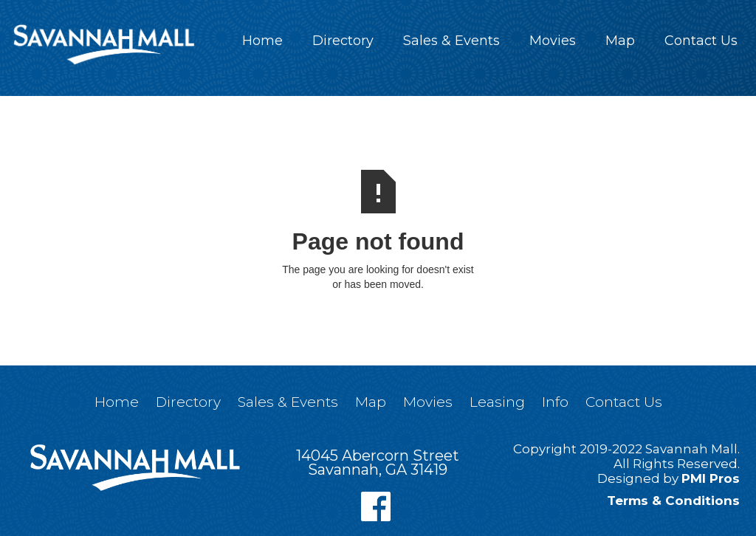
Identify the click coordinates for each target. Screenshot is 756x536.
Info (555, 402)
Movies (553, 41)
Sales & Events (451, 41)
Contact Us (701, 41)
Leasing (497, 402)
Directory (343, 41)
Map (620, 41)
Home (262, 41)
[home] (103, 44)
